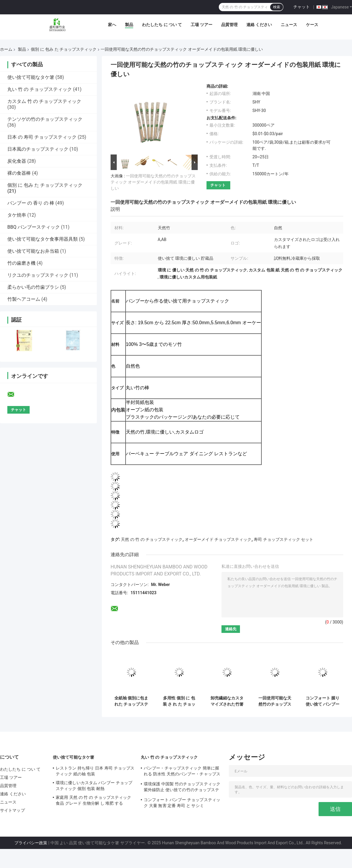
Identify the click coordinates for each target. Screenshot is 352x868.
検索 (277, 7)
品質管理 (229, 25)
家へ (112, 25)
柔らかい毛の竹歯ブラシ (33, 287)
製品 (129, 25)
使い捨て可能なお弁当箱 (33, 251)
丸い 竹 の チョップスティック (40, 89)
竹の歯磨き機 (21, 263)
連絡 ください (259, 25)
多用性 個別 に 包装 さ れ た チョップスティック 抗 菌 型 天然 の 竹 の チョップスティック (179, 701)
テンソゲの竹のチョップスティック (45, 119)
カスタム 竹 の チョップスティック (44, 101)
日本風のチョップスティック (38, 149)
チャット (302, 7)
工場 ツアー (201, 25)
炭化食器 (17, 161)
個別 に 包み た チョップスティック (64, 49)
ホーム (6, 49)
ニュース (289, 25)
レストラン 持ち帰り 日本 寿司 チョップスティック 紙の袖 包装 (95, 771)
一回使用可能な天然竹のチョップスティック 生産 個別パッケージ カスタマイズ (275, 701)
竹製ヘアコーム (24, 299)
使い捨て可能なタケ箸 (31, 77)
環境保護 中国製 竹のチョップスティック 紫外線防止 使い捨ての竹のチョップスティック (182, 788)
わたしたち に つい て (162, 25)
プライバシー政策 (31, 843)
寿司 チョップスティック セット (284, 539)
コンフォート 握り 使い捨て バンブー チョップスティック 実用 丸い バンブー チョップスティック (323, 701)
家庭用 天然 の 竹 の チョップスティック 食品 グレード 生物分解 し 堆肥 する (94, 800)
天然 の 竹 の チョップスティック (152, 539)
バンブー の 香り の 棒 (31, 203)
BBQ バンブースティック (34, 227)
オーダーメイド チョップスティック (218, 539)
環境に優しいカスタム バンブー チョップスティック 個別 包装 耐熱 (94, 786)
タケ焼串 (17, 215)
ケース (312, 25)
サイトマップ (12, 810)
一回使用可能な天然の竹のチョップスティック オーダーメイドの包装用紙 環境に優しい (153, 182)
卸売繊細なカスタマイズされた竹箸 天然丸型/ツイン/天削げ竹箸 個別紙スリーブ (227, 701)
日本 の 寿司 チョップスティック (42, 137)
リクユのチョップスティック (38, 275)
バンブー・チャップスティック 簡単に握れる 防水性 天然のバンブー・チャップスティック (182, 772)
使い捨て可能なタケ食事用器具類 (43, 239)
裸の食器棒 (19, 173)
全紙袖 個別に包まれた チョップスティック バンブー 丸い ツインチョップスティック (131, 701)
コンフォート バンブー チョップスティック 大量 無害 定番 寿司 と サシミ (182, 803)
